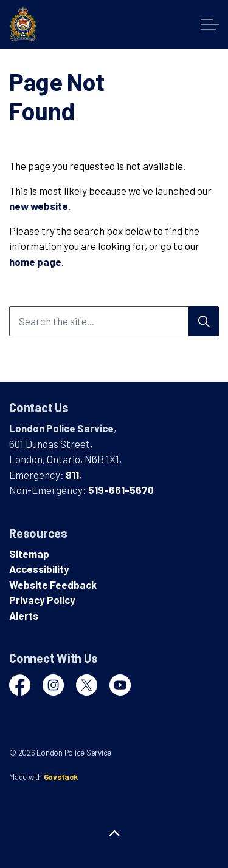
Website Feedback (53, 585)
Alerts (24, 615)
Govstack (61, 777)
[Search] (204, 321)
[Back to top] (114, 833)
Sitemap (29, 554)
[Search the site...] (114, 321)
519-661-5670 (121, 490)
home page (35, 262)
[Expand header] (210, 24)
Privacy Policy (42, 600)
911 (72, 475)
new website (39, 206)
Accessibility (39, 569)
